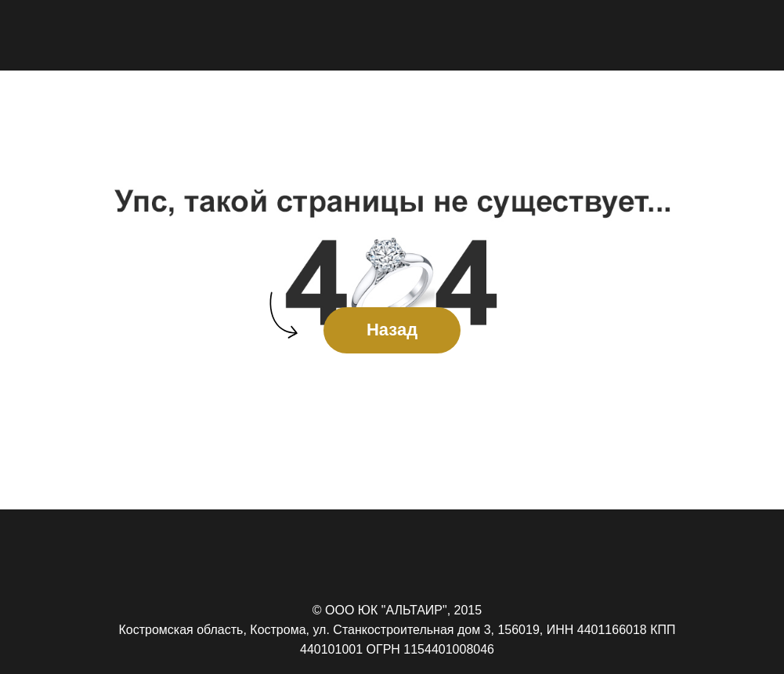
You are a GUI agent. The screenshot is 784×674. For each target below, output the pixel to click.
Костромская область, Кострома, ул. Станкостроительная (286, 630)
